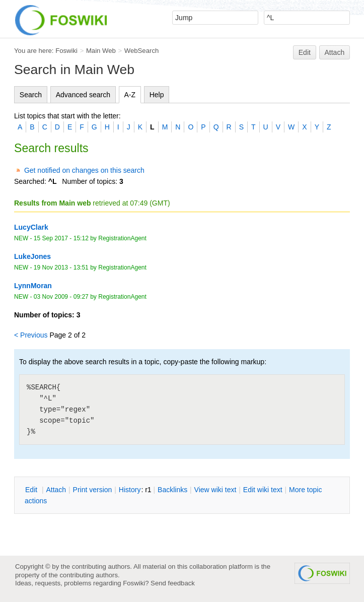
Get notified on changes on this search (84, 170)
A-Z (130, 95)
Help (157, 95)
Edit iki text (263, 490)
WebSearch (142, 51)
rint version (93, 490)
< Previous (31, 335)
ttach (56, 490)
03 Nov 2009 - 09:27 (61, 297)
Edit (305, 52)
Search (31, 95)
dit (32, 490)
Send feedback (173, 583)
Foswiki (66, 51)
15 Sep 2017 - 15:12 (61, 238)
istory (130, 490)
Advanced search (83, 95)
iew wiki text (215, 490)
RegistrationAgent (122, 238)
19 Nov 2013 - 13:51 (61, 267)
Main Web (101, 51)
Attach (335, 52)
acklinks (172, 490)
